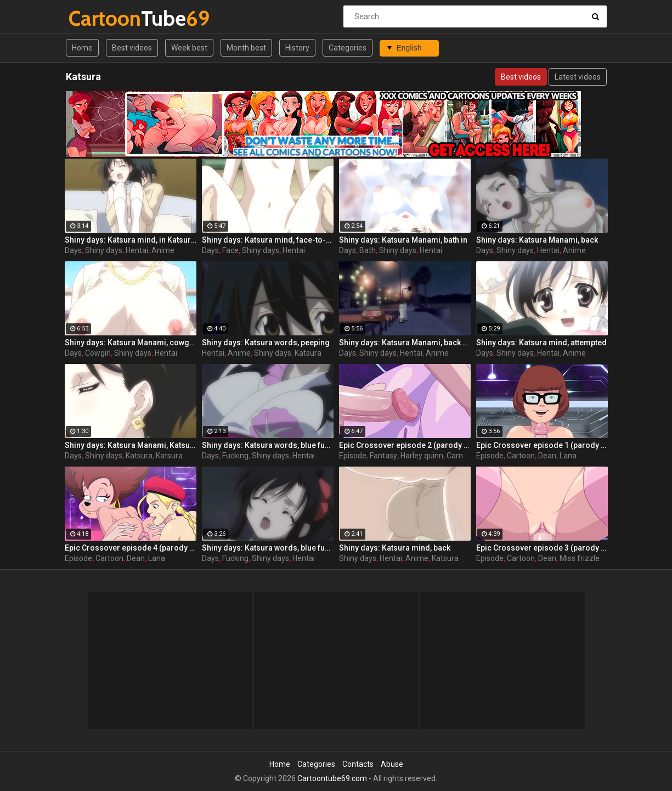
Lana (568, 456)
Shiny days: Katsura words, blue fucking (268, 548)
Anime (163, 250)
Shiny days (104, 250)
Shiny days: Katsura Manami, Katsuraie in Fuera (131, 445)
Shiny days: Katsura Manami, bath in (403, 240)
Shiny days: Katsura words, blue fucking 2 (268, 445)
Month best (246, 48)
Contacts (358, 764)
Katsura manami (185, 456)
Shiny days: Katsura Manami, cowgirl (131, 343)
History (297, 48)
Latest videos (578, 77)
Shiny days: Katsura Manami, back (537, 240)
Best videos (132, 48)
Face (230, 250)
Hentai (137, 250)
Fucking (235, 456)
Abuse (392, 764)
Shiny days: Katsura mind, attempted (541, 343)
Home (82, 48)
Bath (368, 250)
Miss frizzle (580, 558)
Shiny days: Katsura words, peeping (266, 343)
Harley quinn (422, 456)
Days (73, 250)
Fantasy (383, 456)
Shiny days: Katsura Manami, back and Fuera (405, 343)
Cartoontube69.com (332, 778)
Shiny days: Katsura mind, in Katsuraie (131, 240)
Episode (353, 456)
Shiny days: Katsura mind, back (395, 548)
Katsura (308, 353)
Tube (97, 18)
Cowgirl (98, 353)
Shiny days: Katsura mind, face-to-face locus (268, 240)
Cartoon (521, 456)
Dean (547, 456)
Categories (348, 48)
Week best (189, 48)
